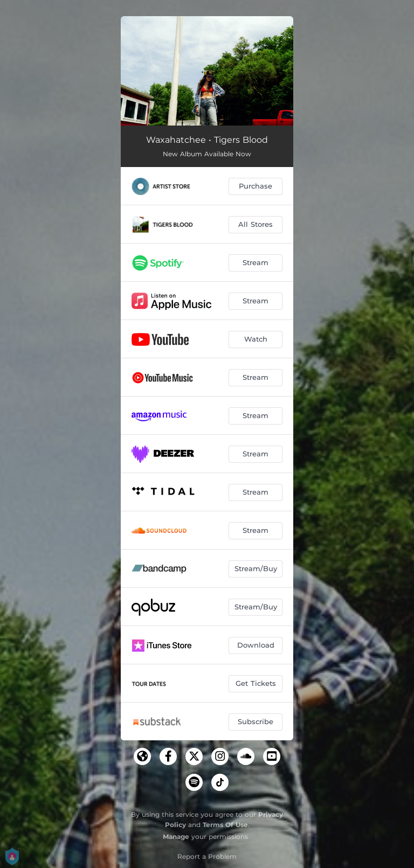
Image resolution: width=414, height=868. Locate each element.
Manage (176, 836)
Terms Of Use (225, 825)
